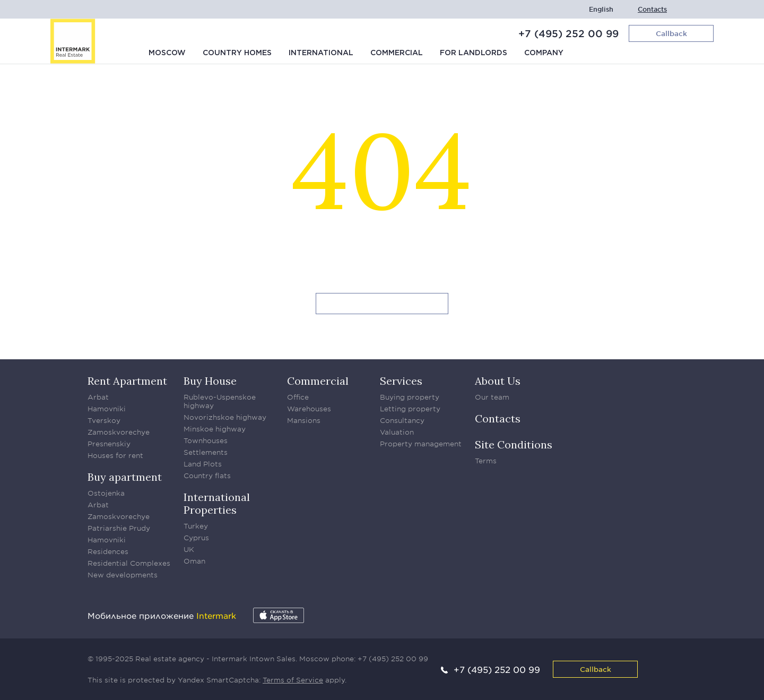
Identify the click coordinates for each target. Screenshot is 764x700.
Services (401, 381)
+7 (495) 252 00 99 (568, 33)
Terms (486, 461)
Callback (596, 669)
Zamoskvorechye (119, 432)
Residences (108, 551)
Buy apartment (125, 477)
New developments (123, 575)
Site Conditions (514, 444)
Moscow (167, 53)
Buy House (210, 381)
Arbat (98, 397)
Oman (194, 561)
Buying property (410, 397)
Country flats (207, 476)
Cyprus (196, 538)
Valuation (397, 432)
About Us (498, 381)
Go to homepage (382, 304)
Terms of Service (293, 680)
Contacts (652, 9)
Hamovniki (107, 409)
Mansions (304, 420)
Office (298, 397)
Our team (492, 397)
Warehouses (309, 409)
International (321, 53)
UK (189, 549)
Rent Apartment (127, 381)
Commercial (397, 53)
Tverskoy (104, 420)
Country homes (237, 53)
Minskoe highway (215, 429)
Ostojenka (106, 493)
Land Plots (203, 464)
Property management (421, 444)
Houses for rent (115, 455)
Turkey (196, 526)
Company (544, 53)
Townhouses (206, 440)
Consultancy (402, 420)
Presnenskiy (109, 444)
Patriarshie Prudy (119, 528)
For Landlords (474, 53)
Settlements (206, 452)
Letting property (410, 409)
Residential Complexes (129, 563)
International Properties (217, 503)
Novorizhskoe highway (225, 417)
